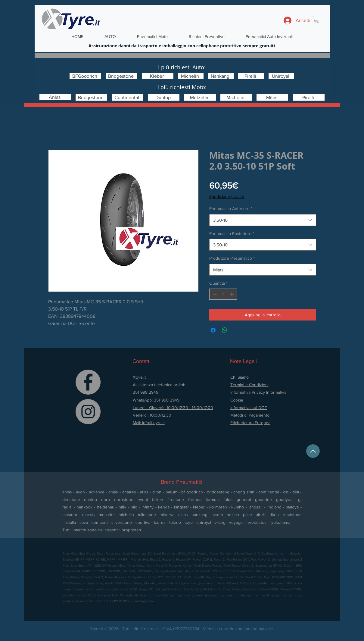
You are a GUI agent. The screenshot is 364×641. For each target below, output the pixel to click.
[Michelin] (191, 76)
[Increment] (232, 294)
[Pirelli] (251, 76)
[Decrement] (214, 294)
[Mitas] (272, 97)
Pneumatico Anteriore (231, 208)
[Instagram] (88, 412)
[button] (317, 20)
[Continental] (128, 97)
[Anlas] (55, 97)
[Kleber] (158, 76)
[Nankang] (221, 76)
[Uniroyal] (281, 76)
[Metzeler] (200, 97)
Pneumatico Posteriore (232, 233)
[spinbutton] (223, 294)
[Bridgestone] (121, 76)
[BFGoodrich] (85, 76)
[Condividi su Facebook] (213, 330)
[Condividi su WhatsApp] (225, 330)
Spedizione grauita (227, 196)
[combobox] (263, 220)
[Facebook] (88, 382)
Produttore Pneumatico (232, 258)
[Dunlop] (164, 97)
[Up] (313, 451)
